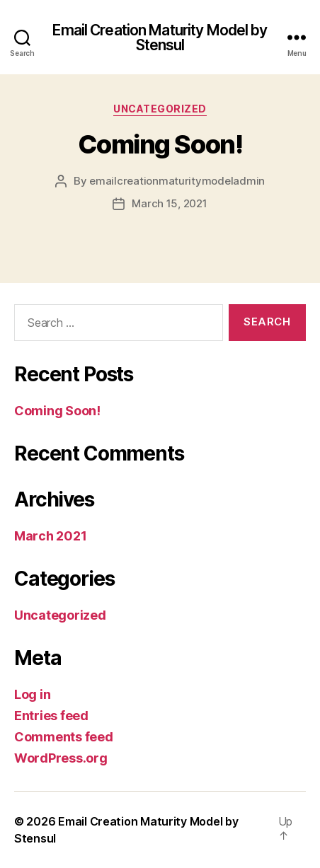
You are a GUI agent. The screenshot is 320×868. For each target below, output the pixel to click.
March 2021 (50, 536)
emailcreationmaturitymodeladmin (177, 181)
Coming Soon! (160, 144)
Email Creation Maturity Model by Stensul (160, 37)
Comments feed (64, 737)
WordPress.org (61, 758)
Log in (32, 694)
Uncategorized (160, 109)
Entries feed (51, 716)
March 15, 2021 (169, 203)
